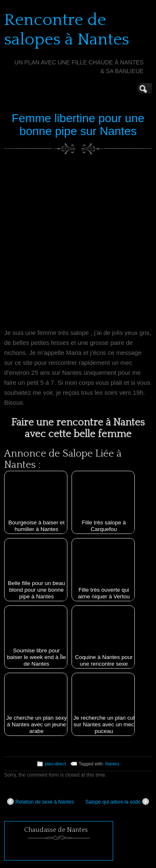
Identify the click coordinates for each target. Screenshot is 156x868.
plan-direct (55, 764)
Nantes (112, 764)
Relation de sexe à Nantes (41, 802)
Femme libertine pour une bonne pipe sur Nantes (78, 125)
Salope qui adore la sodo (117, 802)
